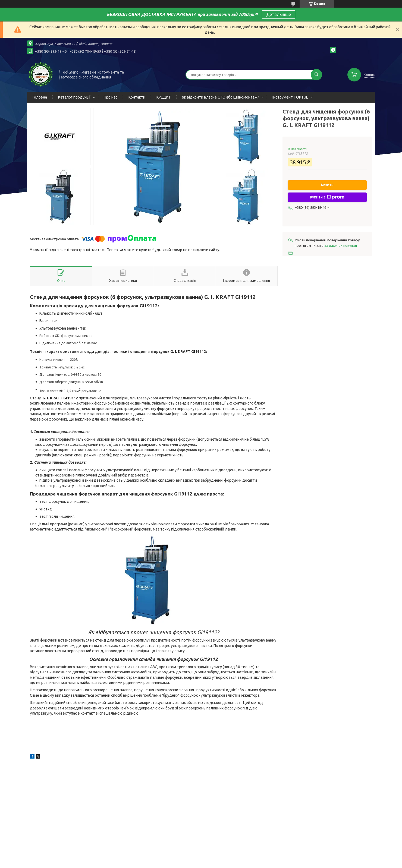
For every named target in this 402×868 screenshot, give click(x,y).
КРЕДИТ (164, 97)
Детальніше (279, 14)
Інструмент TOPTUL (290, 97)
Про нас (111, 97)
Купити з (327, 197)
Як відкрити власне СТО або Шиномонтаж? (221, 97)
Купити (327, 185)
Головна (40, 97)
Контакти (137, 97)
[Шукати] (316, 75)
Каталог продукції (74, 97)
